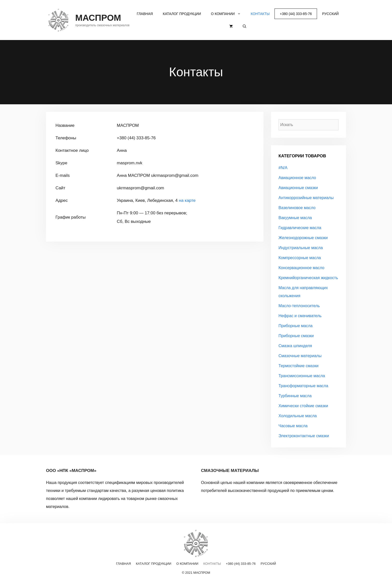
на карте (187, 200)
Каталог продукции (182, 14)
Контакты (260, 14)
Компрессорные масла (300, 258)
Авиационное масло (297, 178)
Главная (145, 14)
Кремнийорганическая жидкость (308, 278)
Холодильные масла (298, 416)
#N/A (283, 168)
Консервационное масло (301, 268)
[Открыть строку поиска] (244, 26)
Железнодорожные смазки (303, 238)
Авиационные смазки (298, 188)
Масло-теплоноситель (299, 306)
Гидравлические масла (300, 228)
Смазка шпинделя (295, 346)
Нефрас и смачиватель (300, 316)
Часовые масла (293, 426)
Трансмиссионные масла (302, 376)
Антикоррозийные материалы (306, 198)
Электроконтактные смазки (304, 436)
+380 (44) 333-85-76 (296, 14)
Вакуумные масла (295, 218)
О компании (228, 14)
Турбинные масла (295, 396)
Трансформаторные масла (303, 386)
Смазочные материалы (300, 356)
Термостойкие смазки (298, 366)
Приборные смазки (296, 336)
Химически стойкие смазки (303, 406)
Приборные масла (295, 326)
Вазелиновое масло (297, 208)
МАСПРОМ (98, 18)
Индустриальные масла (301, 248)
